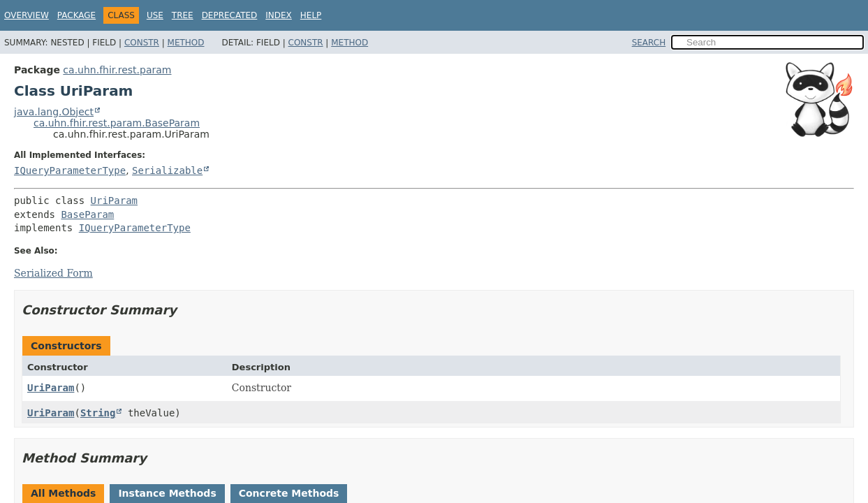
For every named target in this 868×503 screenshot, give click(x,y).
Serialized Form (53, 273)
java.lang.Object (54, 112)
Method (186, 43)
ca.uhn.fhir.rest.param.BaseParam (117, 123)
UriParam (114, 201)
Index (279, 15)
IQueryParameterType (70, 170)
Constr (142, 43)
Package (76, 15)
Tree (183, 15)
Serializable (167, 170)
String (98, 413)
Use (155, 15)
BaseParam (87, 214)
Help (311, 15)
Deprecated (230, 15)
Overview (27, 15)
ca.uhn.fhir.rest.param (117, 70)
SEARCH (649, 43)
